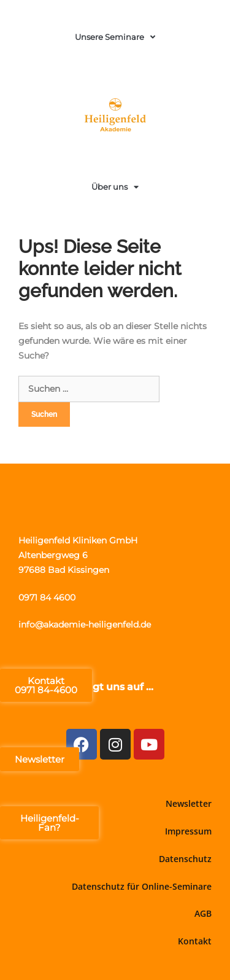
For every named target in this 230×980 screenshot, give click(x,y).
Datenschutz (185, 859)
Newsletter (189, 803)
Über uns (115, 187)
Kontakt (195, 941)
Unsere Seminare (115, 37)
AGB (203, 913)
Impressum (188, 831)
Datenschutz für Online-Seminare (142, 886)
